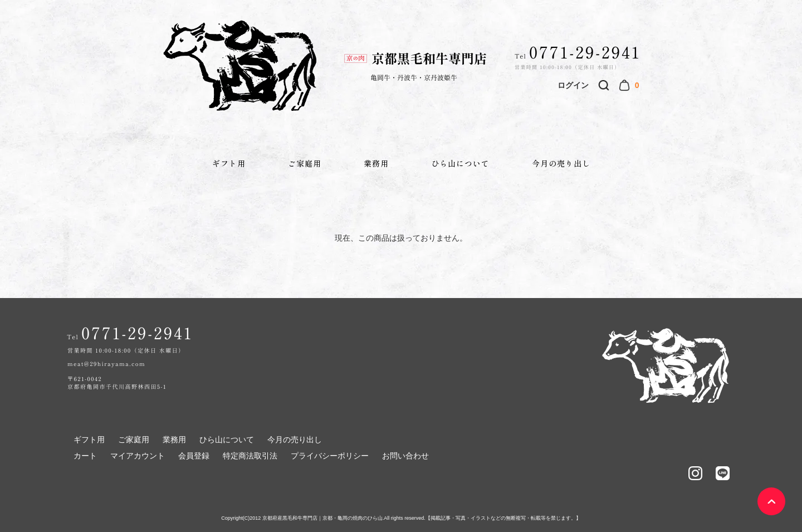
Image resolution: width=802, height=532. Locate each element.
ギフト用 (229, 163)
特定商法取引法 (250, 456)
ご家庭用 (305, 163)
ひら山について (460, 163)
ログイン (573, 85)
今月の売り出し (561, 163)
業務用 (376, 163)
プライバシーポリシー (330, 456)
